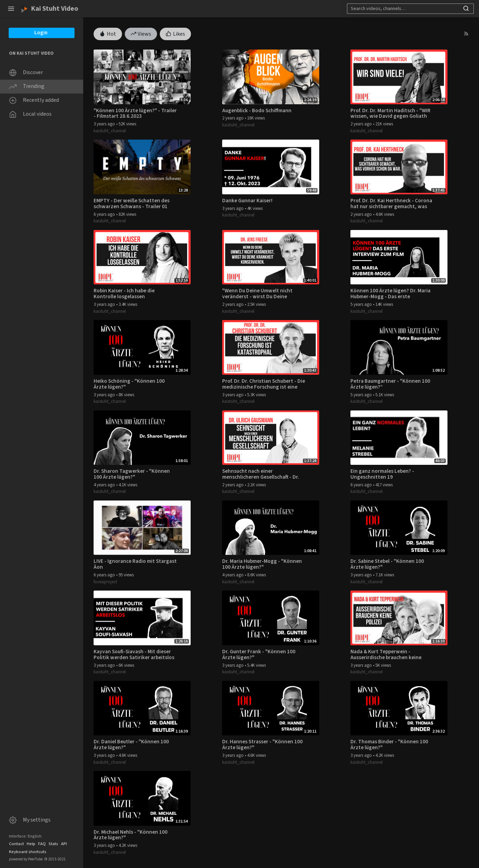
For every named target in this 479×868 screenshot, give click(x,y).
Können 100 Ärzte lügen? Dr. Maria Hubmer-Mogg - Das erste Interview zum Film (390, 294)
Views (141, 34)
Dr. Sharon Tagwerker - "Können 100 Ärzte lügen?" (132, 474)
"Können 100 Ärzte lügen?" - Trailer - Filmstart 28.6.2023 (135, 114)
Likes (175, 34)
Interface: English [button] (25, 836)
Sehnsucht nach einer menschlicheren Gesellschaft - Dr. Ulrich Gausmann (261, 474)
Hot (108, 34)
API (64, 844)
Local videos (30, 114)
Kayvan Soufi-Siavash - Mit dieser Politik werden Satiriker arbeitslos (134, 655)
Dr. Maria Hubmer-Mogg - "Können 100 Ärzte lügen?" (262, 564)
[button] (11, 9)
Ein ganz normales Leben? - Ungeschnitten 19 (382, 474)
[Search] (409, 9)
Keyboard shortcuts (28, 852)
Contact (16, 844)
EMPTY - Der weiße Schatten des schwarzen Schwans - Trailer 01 (132, 204)
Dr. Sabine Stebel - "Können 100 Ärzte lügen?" (387, 564)
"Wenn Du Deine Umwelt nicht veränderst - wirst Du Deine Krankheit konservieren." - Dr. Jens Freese (263, 294)
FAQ (42, 844)
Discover (26, 73)
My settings (30, 820)
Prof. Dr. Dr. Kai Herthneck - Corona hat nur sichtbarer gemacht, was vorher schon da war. (391, 204)
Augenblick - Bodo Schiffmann (257, 111)
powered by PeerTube (26, 859)
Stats (53, 844)
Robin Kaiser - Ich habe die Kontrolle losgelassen (124, 294)
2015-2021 (55, 859)
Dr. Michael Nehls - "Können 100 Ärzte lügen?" (130, 835)
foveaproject (105, 582)
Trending (27, 86)
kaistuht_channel (110, 131)
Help (31, 844)
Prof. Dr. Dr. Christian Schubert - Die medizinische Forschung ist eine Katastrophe (264, 384)
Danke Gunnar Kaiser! (247, 201)
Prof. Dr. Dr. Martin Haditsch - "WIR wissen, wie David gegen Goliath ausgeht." (390, 114)
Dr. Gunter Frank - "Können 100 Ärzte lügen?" (259, 655)
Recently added (34, 100)
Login (41, 33)
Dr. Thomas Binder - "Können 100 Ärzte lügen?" (389, 745)
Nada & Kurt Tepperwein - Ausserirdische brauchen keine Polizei (386, 655)
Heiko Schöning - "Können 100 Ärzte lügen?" (129, 384)
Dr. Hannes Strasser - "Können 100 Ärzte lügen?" (262, 745)
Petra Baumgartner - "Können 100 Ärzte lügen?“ (390, 384)
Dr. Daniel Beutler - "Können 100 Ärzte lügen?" (131, 745)
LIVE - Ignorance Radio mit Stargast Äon (135, 564)
